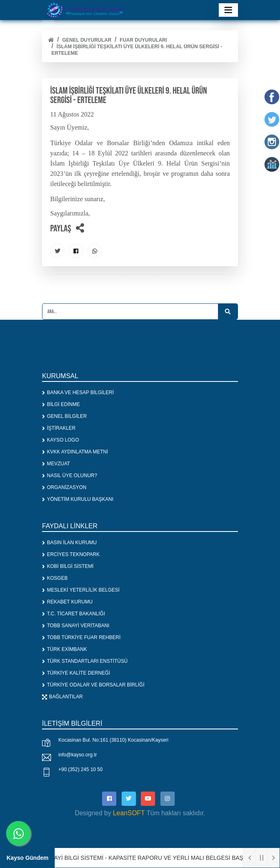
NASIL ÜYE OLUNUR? (70, 475)
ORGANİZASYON (64, 487)
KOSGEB (55, 578)
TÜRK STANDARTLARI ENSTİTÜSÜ (85, 661)
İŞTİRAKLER (59, 428)
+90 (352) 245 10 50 (80, 769)
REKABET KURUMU (67, 602)
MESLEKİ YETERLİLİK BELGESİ (81, 590)
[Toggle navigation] (228, 10)
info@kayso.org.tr (78, 755)
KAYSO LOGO (60, 440)
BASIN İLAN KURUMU (69, 543)
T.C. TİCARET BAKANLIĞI (73, 614)
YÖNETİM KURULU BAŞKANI (78, 499)
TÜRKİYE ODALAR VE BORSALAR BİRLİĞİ (93, 685)
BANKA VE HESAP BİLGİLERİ (78, 393)
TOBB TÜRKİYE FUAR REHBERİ (81, 637)
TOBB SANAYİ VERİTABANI (76, 626)
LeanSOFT (129, 813)
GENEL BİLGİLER (64, 416)
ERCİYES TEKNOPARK (71, 554)
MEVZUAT (56, 464)
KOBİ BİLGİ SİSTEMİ (68, 566)
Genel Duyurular (87, 40)
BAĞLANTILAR (62, 697)
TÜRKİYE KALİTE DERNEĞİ (76, 673)
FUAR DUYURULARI (143, 40)
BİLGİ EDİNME (61, 404)
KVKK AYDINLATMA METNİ (75, 452)
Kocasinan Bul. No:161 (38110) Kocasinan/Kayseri (113, 740)
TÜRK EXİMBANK (64, 649)
